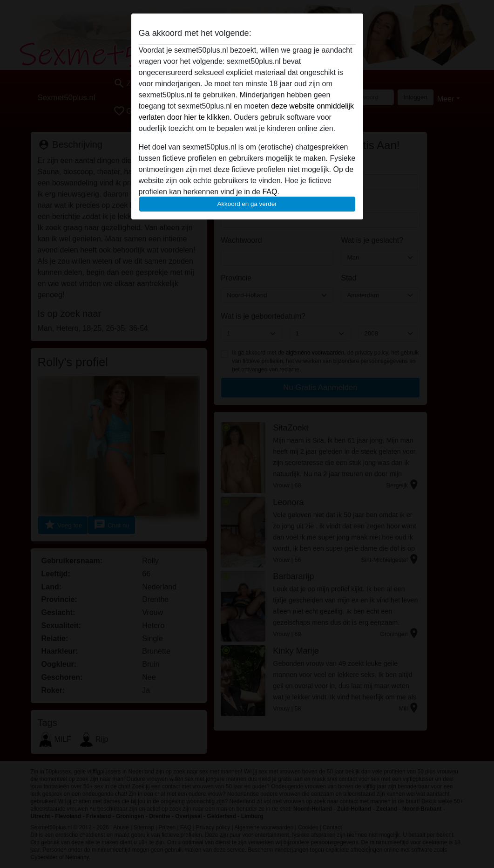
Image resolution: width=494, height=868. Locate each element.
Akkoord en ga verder (247, 204)
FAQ (270, 192)
